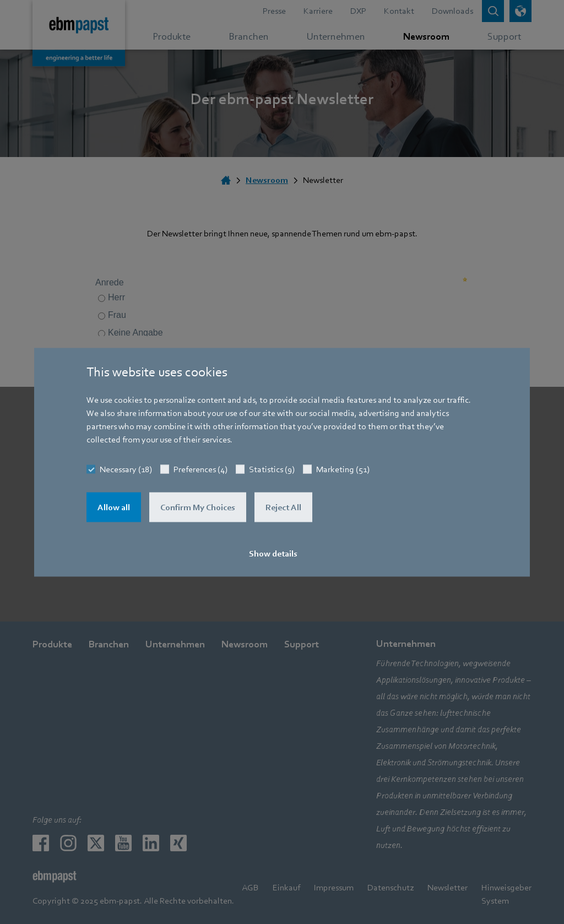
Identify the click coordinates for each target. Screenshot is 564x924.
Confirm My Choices (198, 507)
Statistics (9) (272, 469)
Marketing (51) (343, 469)
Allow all (114, 507)
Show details (273, 553)
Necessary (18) (126, 469)
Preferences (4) (200, 469)
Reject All (283, 507)
